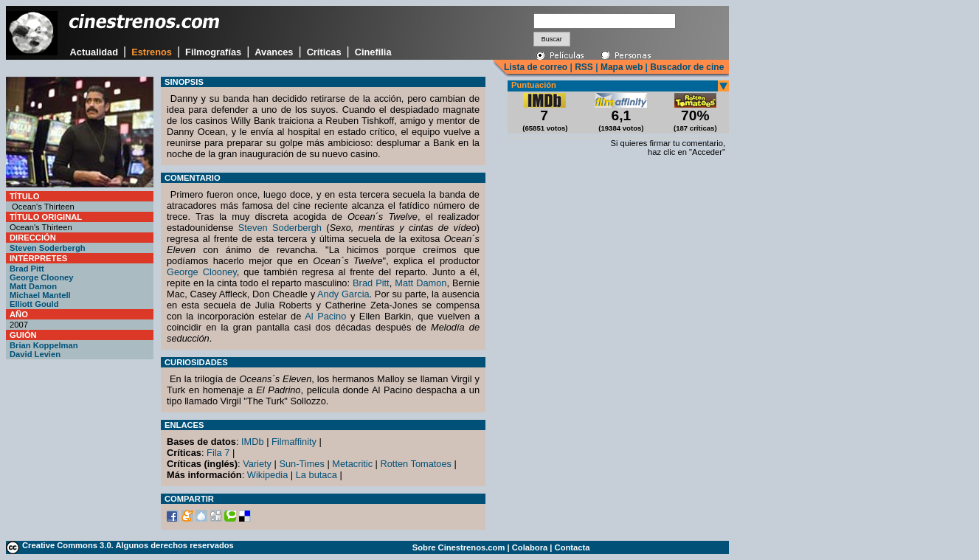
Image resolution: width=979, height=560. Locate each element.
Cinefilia (373, 52)
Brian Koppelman (44, 345)
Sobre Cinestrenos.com (459, 547)
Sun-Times (301, 464)
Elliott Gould (34, 304)
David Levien (35, 354)
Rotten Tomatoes (416, 464)
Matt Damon (33, 286)
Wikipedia (267, 475)
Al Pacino (325, 316)
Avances (274, 52)
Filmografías (213, 52)
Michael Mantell (40, 295)
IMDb (253, 442)
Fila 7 (218, 453)
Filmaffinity (294, 442)
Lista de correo (536, 67)
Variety (257, 464)
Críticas (324, 52)
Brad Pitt (27, 269)
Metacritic (352, 464)
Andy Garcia (343, 294)
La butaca (316, 475)
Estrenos (152, 52)
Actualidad (94, 52)
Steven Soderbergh (48, 248)
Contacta (572, 547)
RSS (584, 67)
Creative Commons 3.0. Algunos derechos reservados (128, 545)
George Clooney (41, 277)
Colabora (530, 547)
